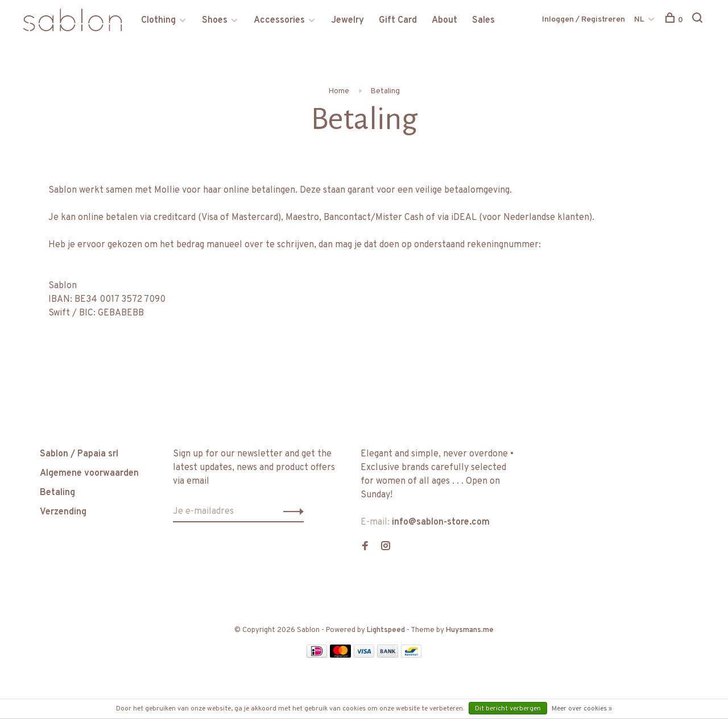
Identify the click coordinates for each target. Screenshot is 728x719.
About (444, 20)
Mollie (167, 190)
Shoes (215, 20)
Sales (483, 20)
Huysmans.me (470, 630)
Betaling (385, 91)
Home (339, 91)
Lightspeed (386, 630)
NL (639, 20)
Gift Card (398, 20)
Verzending (63, 512)
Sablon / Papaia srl (79, 454)
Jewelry (348, 20)
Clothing (158, 20)
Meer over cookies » (582, 709)
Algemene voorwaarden (89, 473)
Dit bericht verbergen (508, 709)
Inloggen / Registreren (584, 20)
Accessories (279, 20)
